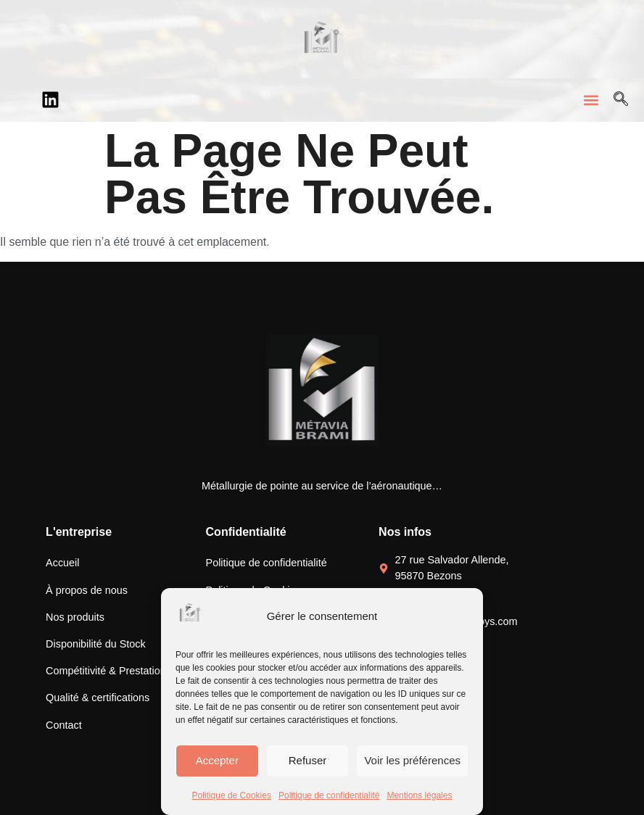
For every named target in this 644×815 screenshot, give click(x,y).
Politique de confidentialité (329, 795)
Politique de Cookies (232, 795)
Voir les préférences (412, 760)
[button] (591, 100)
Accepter (217, 760)
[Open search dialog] (621, 100)
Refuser (308, 760)
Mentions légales (419, 795)
